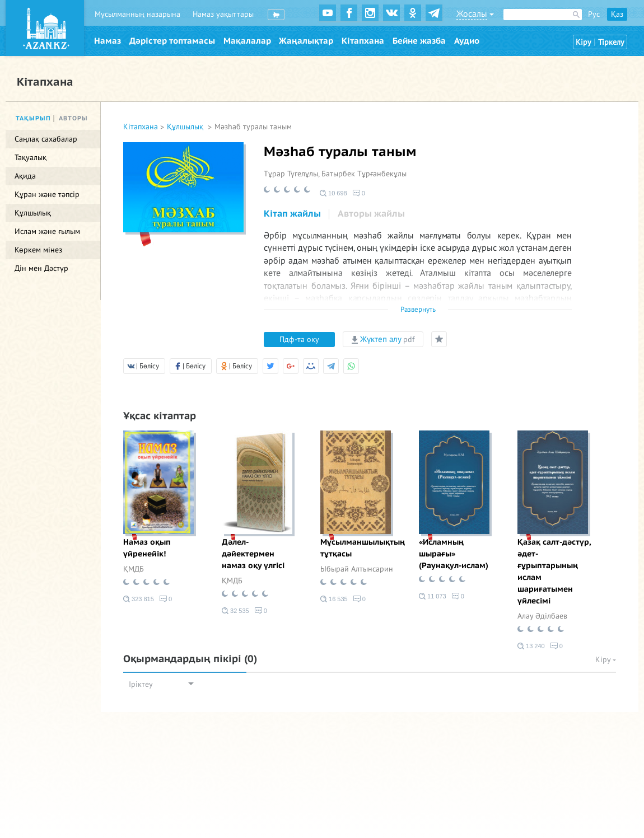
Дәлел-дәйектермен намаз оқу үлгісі (253, 554)
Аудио (467, 41)
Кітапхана (363, 41)
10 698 (333, 193)
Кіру (584, 42)
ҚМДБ (134, 569)
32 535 (235, 611)
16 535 (334, 599)
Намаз (108, 41)
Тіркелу (611, 42)
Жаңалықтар (306, 41)
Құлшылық (186, 127)
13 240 (531, 646)
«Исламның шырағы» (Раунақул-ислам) (454, 554)
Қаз (617, 14)
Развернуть (418, 310)
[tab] (292, 214)
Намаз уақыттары (223, 14)
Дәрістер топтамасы (172, 41)
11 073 (433, 596)
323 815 (139, 599)
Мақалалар (247, 41)
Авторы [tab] (73, 118)
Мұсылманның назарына (137, 14)
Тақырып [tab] (33, 118)
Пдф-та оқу (299, 340)
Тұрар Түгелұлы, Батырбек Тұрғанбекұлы (335, 174)
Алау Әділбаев (542, 616)
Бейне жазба (419, 41)
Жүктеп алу (383, 339)
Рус (594, 14)
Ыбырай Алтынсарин (357, 569)
